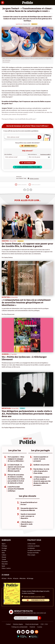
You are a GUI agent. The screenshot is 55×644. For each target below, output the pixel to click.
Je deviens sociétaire (34, 546)
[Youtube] (28, 632)
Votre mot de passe (32, 154)
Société (4, 550)
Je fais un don (31, 544)
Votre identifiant (8, 154)
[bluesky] (23, 632)
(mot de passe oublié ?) (46, 154)
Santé (3, 566)
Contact (8, 624)
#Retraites (23, 578)
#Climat (4, 578)
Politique (4, 546)
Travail (4, 559)
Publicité (32, 627)
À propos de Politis (33, 553)
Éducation (5, 564)
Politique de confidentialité (19, 627)
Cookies (40, 627)
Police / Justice (6, 568)
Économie (5, 562)
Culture (4, 555)
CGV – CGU (44, 624)
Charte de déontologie (32, 624)
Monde (4, 557)
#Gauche (16, 578)
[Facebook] (19, 632)
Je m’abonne (31, 548)
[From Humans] (37, 632)
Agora (4, 544)
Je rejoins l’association (34, 550)
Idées (3, 553)
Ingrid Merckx (19, 24)
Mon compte (31, 555)
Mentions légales (18, 624)
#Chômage (30, 578)
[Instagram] (32, 632)
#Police (10, 578)
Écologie (4, 548)
